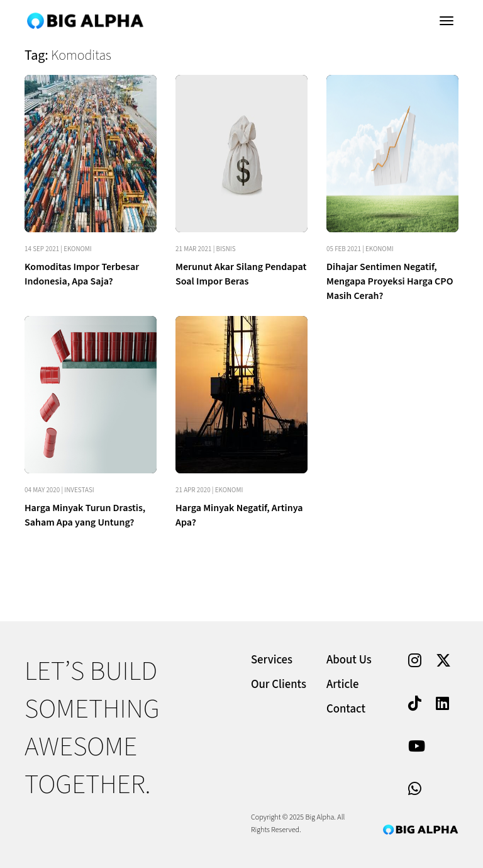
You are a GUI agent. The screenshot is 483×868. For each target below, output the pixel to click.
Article (342, 685)
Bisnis (226, 249)
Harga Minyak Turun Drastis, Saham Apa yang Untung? (85, 515)
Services (272, 660)
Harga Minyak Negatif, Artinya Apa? (239, 515)
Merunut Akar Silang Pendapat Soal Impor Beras (241, 274)
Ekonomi (78, 249)
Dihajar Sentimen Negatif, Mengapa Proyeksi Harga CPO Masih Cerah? (390, 281)
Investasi (79, 490)
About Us (349, 660)
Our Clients (279, 685)
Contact (346, 709)
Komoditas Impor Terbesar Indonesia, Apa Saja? (82, 274)
